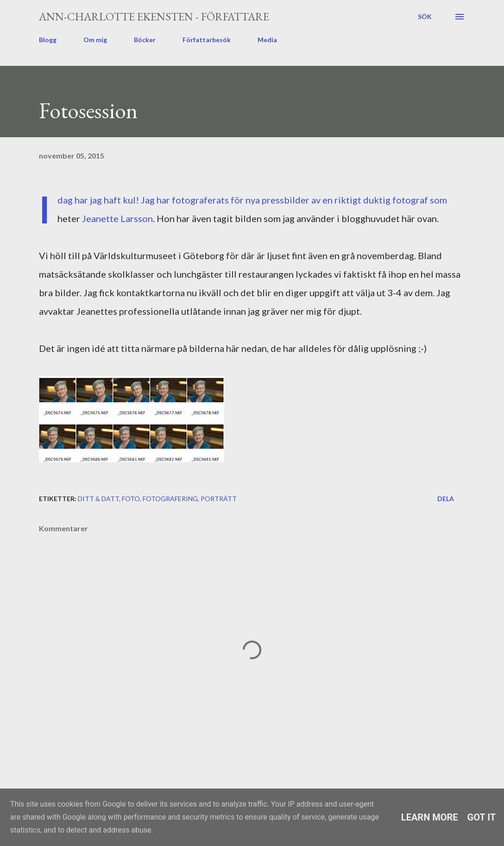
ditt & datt (98, 499)
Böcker (145, 40)
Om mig (95, 40)
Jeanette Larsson (117, 218)
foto (131, 499)
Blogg (48, 40)
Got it (482, 817)
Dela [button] (446, 499)
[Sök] (425, 17)
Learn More (430, 817)
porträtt (219, 499)
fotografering (170, 499)
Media (267, 40)
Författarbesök (207, 40)
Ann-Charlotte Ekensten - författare (154, 16)
